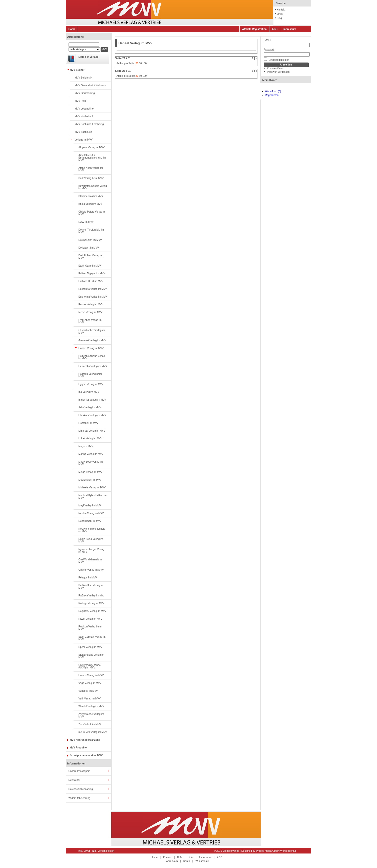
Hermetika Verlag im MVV (93, 366)
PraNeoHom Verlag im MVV (91, 587)
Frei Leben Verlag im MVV (90, 321)
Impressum (289, 29)
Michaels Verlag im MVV (92, 488)
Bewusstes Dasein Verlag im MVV (93, 187)
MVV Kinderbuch (84, 116)
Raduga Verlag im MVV (92, 603)
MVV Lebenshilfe (84, 109)
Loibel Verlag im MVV (91, 439)
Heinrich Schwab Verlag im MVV (92, 357)
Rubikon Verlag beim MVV (90, 628)
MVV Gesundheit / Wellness (90, 85)
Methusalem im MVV (90, 480)
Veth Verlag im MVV (90, 699)
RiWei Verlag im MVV (90, 619)
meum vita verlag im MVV (93, 732)
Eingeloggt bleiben (277, 59)
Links (280, 14)
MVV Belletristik (84, 78)
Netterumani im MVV (90, 521)
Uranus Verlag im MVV (91, 675)
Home (72, 29)
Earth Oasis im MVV (90, 266)
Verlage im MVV (84, 140)
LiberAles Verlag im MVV (92, 415)
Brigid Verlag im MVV (90, 204)
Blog (279, 18)
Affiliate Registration (254, 29)
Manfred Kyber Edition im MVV (93, 497)
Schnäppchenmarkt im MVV (86, 755)
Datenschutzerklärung (81, 789)
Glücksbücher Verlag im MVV (92, 331)
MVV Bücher (77, 70)
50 (140, 63)
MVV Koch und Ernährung (89, 124)
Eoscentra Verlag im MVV (93, 289)
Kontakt (281, 10)
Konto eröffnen (275, 68)
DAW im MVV (86, 222)
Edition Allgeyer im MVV (92, 273)
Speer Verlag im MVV (91, 647)
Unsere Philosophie (79, 771)
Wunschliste (202, 861)
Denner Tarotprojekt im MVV (91, 231)
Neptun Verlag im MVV (91, 513)
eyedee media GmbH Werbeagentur (276, 851)
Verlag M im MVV (88, 691)
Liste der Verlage (89, 57)
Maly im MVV (86, 446)
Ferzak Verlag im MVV (91, 304)
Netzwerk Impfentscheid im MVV (92, 530)
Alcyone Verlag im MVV (92, 147)
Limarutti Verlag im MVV (92, 431)
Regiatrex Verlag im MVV (93, 611)
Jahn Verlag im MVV (90, 407)
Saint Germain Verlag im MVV (92, 638)
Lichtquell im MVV (89, 423)
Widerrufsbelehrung (79, 798)
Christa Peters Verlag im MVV (92, 213)
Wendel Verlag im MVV (91, 706)
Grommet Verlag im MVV (92, 340)
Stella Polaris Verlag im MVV (91, 656)
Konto (187, 861)
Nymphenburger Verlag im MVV (91, 551)
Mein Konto (270, 80)
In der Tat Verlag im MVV (92, 400)
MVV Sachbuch (83, 132)
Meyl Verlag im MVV (90, 506)
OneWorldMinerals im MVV (91, 561)
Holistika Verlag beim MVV (90, 375)
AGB (275, 29)
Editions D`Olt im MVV (91, 281)
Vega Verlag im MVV (90, 683)
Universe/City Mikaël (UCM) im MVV (90, 666)
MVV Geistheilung (85, 93)
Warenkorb (172, 861)
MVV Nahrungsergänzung (85, 740)
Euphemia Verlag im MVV (93, 297)
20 (137, 63)
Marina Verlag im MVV (91, 454)
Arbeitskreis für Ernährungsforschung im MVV (92, 158)
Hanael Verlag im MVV (91, 348)
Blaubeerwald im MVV (91, 196)
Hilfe (180, 857)
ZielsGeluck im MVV (90, 724)
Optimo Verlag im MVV (91, 570)
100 (144, 63)
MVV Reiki (81, 101)
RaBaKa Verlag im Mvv (91, 596)
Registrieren (272, 95)
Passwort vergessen (278, 72)
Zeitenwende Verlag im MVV (91, 715)
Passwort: (269, 50)
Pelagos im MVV (88, 578)
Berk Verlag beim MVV (91, 178)
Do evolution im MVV (90, 240)
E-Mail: (268, 40)
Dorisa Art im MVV (89, 248)
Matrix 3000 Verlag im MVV (91, 463)
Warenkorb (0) (273, 91)
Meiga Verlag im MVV (91, 472)
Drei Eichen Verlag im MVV (91, 257)
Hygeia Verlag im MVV (91, 384)
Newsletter (74, 780)
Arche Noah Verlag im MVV (91, 169)
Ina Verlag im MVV (89, 392)
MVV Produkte (78, 748)
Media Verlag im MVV (91, 312)
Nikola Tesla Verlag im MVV (91, 540)
